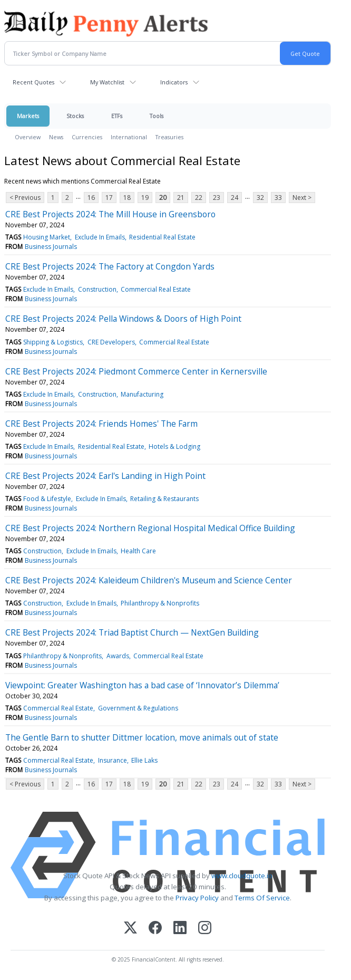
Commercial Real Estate (156, 289)
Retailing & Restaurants (164, 499)
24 (235, 198)
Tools (157, 116)
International (129, 137)
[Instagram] (205, 929)
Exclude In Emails (100, 237)
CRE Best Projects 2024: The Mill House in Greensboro (110, 214)
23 (217, 198)
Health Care (138, 551)
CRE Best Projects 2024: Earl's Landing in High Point (105, 476)
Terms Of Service (262, 898)
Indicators (174, 82)
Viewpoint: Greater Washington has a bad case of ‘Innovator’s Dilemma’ (142, 685)
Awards (118, 656)
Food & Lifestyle (47, 499)
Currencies (87, 137)
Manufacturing (142, 394)
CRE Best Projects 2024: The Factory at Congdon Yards (110, 266)
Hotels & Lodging (174, 446)
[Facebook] (155, 929)
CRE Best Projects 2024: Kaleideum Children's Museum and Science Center (149, 580)
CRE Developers (111, 342)
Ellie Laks (144, 760)
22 (199, 198)
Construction (97, 289)
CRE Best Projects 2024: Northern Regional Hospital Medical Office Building (150, 528)
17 (109, 198)
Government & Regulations (138, 708)
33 (278, 198)
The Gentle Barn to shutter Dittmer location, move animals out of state (142, 737)
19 (145, 198)
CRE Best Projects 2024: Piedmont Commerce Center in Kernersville (136, 371)
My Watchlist (107, 82)
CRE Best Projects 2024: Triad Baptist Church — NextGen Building (132, 632)
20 (163, 198)
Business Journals (51, 247)
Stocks (75, 116)
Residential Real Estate (162, 237)
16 (91, 198)
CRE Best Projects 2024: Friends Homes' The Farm (101, 424)
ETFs (117, 116)
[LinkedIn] (180, 929)
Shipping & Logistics (53, 342)
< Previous (25, 198)
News (56, 137)
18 (127, 198)
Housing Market (47, 237)
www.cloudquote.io (242, 876)
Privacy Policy (197, 898)
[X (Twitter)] (130, 929)
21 (181, 198)
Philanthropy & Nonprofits (160, 603)
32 (260, 198)
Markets (28, 116)
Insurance (113, 760)
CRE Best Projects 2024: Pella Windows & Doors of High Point (123, 319)
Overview (28, 137)
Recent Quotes (33, 82)
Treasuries (169, 137)
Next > (302, 198)
